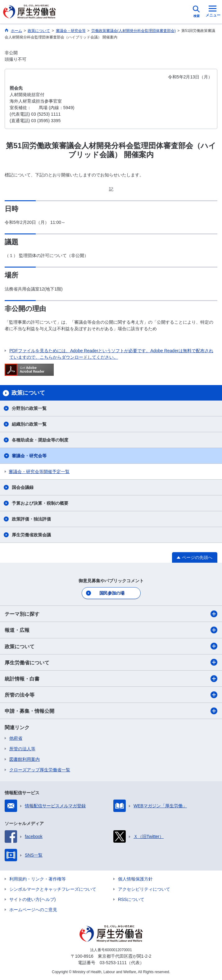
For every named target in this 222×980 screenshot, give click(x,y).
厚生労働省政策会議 (31, 535)
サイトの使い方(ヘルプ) (32, 899)
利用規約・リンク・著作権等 (38, 879)
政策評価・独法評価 (31, 519)
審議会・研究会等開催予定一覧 (39, 472)
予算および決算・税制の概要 (40, 503)
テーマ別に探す (111, 614)
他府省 (16, 738)
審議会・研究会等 (29, 456)
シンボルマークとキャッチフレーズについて (53, 889)
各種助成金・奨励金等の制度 (40, 440)
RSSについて (131, 899)
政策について (111, 646)
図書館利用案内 (25, 759)
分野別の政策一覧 (29, 408)
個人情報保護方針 (135, 879)
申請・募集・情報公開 (111, 711)
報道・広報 (111, 630)
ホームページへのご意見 (33, 910)
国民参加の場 (112, 593)
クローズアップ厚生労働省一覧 (40, 770)
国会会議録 (23, 487)
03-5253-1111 (113, 963)
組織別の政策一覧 (29, 424)
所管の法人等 (22, 749)
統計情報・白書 (111, 679)
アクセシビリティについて (144, 889)
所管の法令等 (111, 695)
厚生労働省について (111, 662)
